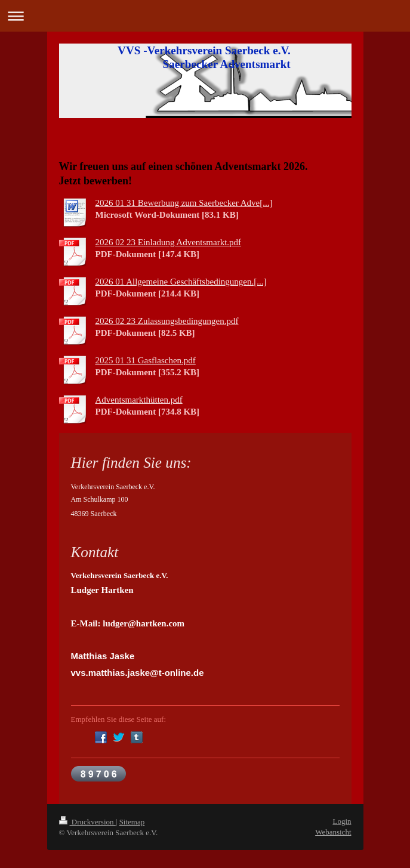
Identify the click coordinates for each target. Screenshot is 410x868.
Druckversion (87, 822)
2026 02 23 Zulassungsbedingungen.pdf (167, 321)
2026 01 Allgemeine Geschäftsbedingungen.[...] (181, 282)
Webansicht (333, 832)
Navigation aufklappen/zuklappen (205, 16)
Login (342, 821)
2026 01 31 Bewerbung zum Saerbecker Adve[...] (184, 203)
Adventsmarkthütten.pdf (139, 400)
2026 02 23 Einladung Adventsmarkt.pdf (169, 242)
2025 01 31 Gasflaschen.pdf (146, 360)
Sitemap (132, 822)
